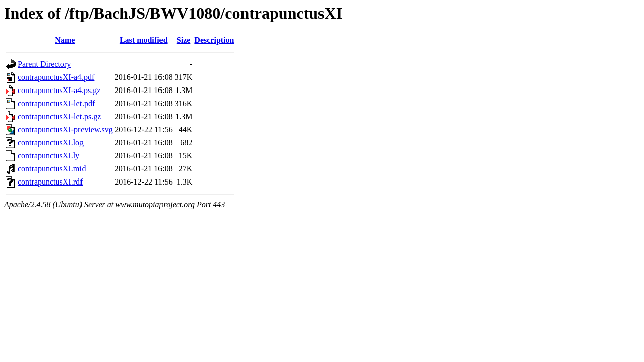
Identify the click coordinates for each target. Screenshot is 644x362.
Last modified (144, 40)
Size (184, 40)
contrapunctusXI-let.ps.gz (59, 116)
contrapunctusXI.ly (49, 156)
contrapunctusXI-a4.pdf (56, 77)
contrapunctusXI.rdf (50, 182)
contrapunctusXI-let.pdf (56, 103)
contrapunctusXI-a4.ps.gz (59, 90)
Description (214, 40)
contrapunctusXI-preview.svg (65, 129)
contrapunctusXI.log (51, 143)
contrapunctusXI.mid (52, 169)
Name (65, 40)
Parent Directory (44, 64)
